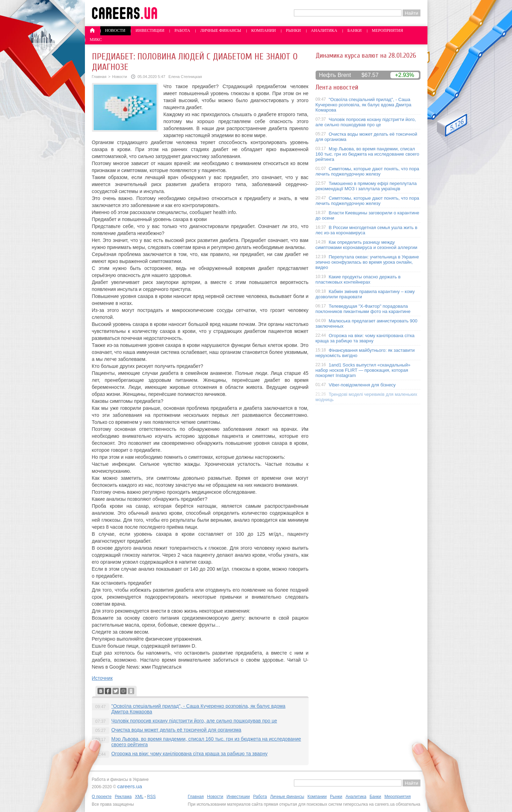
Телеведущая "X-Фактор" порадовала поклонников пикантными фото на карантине (363, 309)
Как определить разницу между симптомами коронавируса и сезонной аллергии (367, 245)
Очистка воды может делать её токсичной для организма (176, 730)
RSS (152, 797)
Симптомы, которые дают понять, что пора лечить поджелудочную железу (367, 171)
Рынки (293, 30)
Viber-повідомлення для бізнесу (362, 385)
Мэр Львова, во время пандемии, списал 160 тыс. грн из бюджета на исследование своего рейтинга (367, 154)
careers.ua (129, 786)
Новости (115, 30)
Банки (355, 30)
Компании (264, 30)
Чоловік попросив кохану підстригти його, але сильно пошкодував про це (194, 721)
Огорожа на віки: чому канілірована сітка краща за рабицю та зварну (190, 754)
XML (139, 797)
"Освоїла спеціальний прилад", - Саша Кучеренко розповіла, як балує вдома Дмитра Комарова (364, 105)
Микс (96, 40)
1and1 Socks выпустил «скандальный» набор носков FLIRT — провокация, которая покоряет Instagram (363, 370)
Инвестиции (150, 30)
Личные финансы (221, 30)
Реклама (123, 797)
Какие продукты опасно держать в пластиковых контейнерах (358, 279)
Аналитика (324, 30)
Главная (99, 77)
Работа (182, 30)
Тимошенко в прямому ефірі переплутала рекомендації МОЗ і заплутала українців (366, 186)
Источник (102, 678)
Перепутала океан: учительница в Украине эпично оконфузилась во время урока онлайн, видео (367, 262)
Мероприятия (388, 30)
